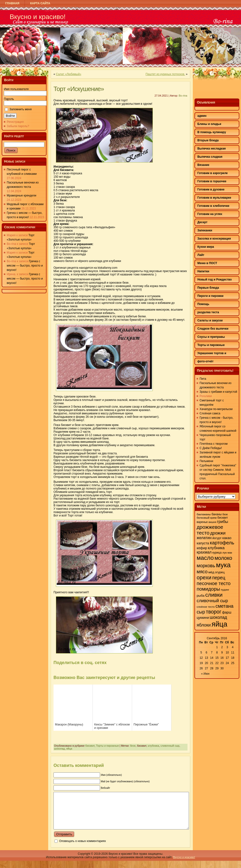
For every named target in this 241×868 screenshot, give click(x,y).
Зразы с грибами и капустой (218, 392)
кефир (202, 548)
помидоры (208, 589)
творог (214, 612)
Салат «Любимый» (69, 74)
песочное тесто (214, 583)
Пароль (9, 99)
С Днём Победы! (211, 448)
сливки (214, 595)
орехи (204, 578)
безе (133, 746)
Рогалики (206, 396)
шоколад (59, 749)
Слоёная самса (210, 413)
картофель (222, 543)
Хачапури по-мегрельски (216, 409)
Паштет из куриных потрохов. (165, 74)
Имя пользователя (16, 89)
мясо (202, 572)
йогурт (217, 538)
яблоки (204, 625)
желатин (204, 538)
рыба (201, 596)
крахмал (204, 552)
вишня (212, 522)
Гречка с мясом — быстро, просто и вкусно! (25, 266)
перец (219, 578)
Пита (203, 379)
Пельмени (206, 461)
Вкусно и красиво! (38, 17)
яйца (69, 749)
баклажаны (204, 514)
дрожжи (218, 533)
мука (223, 565)
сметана (224, 606)
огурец (220, 572)
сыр (201, 612)
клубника (153, 746)
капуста (203, 543)
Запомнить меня (20, 109)
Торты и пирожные (108, 746)
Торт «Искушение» (79, 89)
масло (205, 558)
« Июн (205, 674)
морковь (206, 566)
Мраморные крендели (21, 196)
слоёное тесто (206, 607)
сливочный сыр (170, 746)
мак (230, 553)
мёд (211, 572)
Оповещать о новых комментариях (82, 848)
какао (227, 538)
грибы (222, 522)
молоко (223, 558)
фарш (227, 612)
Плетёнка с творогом (214, 444)
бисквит (90, 746)
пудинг (225, 590)
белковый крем (207, 518)
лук (225, 553)
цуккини (203, 618)
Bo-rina (183, 96)
